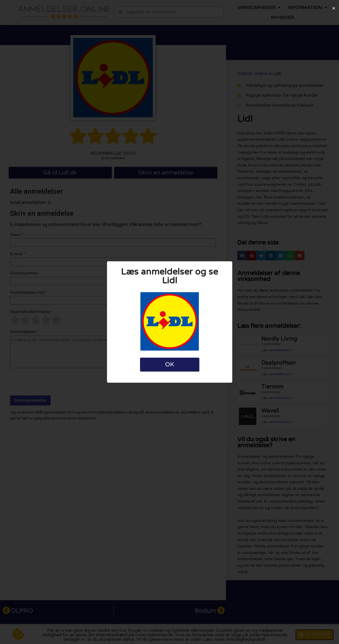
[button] (334, 8)
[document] (169, 322)
